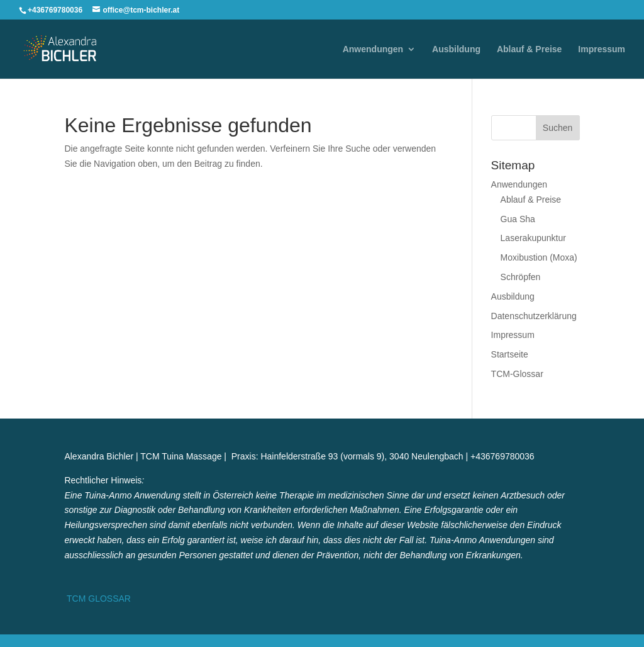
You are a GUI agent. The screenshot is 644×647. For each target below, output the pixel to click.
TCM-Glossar (517, 374)
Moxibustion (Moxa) (539, 257)
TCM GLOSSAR (97, 599)
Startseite (510, 354)
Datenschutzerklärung (534, 316)
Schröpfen (521, 277)
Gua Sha (518, 219)
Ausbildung (456, 49)
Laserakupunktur (533, 238)
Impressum (602, 49)
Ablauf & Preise (529, 49)
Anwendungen (373, 49)
